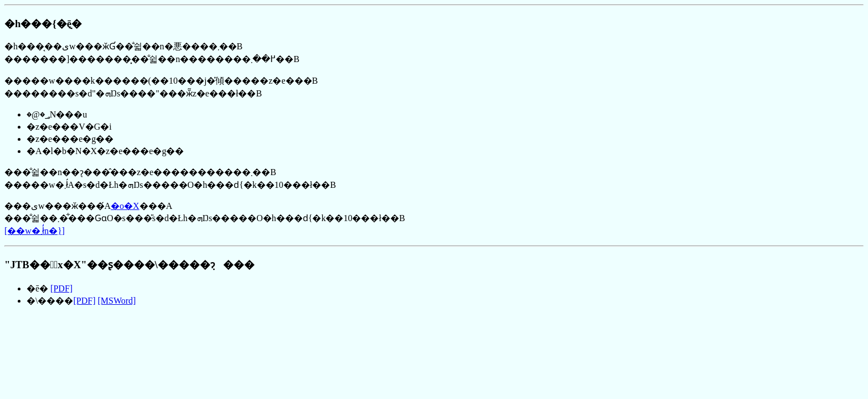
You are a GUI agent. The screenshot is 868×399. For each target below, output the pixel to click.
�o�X (125, 206)
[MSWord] (117, 301)
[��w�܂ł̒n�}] (35, 231)
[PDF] (61, 288)
